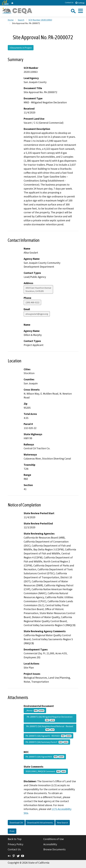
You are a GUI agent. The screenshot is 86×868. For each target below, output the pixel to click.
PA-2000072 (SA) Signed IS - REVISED (48, 736)
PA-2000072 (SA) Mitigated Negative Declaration (50, 718)
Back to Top (15, 839)
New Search (63, 823)
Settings (80, 3)
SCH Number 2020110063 (40, 20)
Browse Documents (54, 849)
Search (21, 20)
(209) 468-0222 (32, 302)
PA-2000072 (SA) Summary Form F (47, 742)
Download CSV (16, 823)
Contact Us (69, 3)
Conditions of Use (54, 839)
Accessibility (50, 844)
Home (11, 20)
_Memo (35, 711)
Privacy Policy (16, 844)
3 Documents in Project (21, 48)
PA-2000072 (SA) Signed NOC (45, 757)
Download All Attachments (40, 823)
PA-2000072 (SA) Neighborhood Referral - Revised (50, 728)
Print (12, 831)
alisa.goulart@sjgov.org (37, 314)
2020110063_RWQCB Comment (46, 771)
